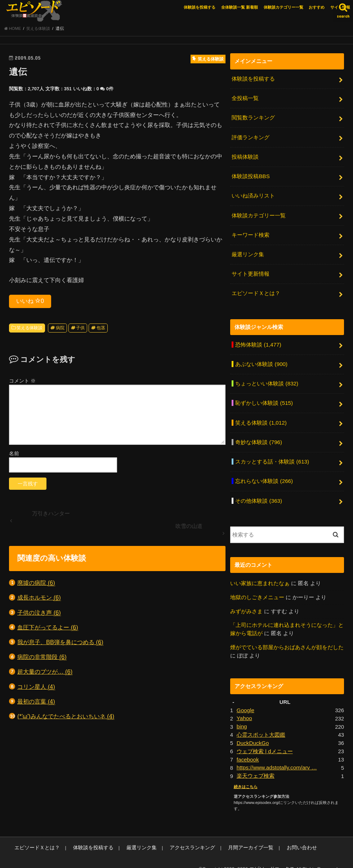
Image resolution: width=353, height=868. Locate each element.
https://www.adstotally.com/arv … (276, 756)
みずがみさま (246, 602)
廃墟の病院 (36, 584)
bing (242, 716)
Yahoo (244, 708)
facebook (247, 748)
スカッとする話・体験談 (272, 455)
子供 (80, 329)
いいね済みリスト (253, 194)
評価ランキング (251, 137)
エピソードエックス (274, 857)
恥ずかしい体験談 (264, 397)
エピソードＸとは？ (256, 289)
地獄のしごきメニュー (257, 588)
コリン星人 (36, 688)
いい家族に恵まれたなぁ (260, 575)
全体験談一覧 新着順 (240, 7)
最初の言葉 (36, 703)
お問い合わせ (281, 836)
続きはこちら (246, 775)
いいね (30, 302)
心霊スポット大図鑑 (261, 724)
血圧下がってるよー (48, 629)
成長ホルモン (39, 599)
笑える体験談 (30, 329)
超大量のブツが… (45, 673)
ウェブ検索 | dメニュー (265, 740)
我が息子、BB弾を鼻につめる (60, 644)
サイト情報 (340, 7)
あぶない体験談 (261, 359)
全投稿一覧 (245, 99)
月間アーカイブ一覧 (234, 836)
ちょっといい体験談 (267, 378)
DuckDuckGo (252, 732)
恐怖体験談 (258, 340)
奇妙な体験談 (258, 435)
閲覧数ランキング (253, 118)
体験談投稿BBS (251, 175)
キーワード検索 (251, 232)
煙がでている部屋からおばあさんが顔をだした (287, 638)
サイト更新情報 (251, 271)
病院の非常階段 (42, 658)
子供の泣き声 (39, 614)
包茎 (101, 329)
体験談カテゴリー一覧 (283, 7)
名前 (14, 455)
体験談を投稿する (200, 7)
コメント (22, 382)
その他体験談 (258, 492)
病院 (60, 329)
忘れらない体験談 (264, 474)
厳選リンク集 (248, 252)
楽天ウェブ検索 (256, 764)
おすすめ (317, 7)
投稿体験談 (245, 156)
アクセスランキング (180, 836)
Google (245, 700)
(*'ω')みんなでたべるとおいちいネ (66, 718)
